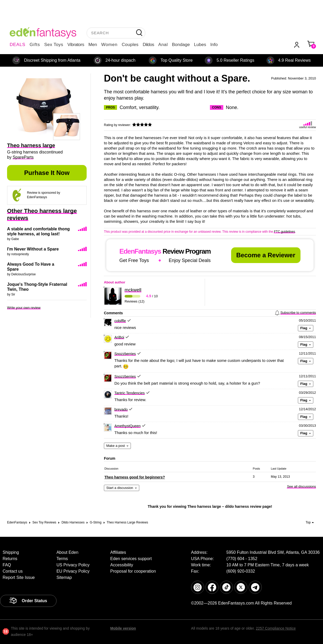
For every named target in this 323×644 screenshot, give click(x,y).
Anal (163, 45)
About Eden (68, 552)
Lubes (200, 45)
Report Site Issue (19, 577)
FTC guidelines (284, 232)
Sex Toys (54, 45)
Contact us (13, 571)
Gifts (35, 45)
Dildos (148, 45)
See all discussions (301, 486)
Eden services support (131, 559)
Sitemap (64, 577)
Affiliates (118, 552)
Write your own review (24, 308)
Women (109, 45)
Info (214, 45)
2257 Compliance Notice (276, 628)
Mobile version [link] (123, 628)
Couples (130, 45)
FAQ (7, 565)
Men (93, 45)
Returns (10, 559)
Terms (62, 559)
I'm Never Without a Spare (33, 249)
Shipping (11, 552)
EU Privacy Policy (73, 571)
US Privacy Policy (73, 565)
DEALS (18, 45)
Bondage (181, 45)
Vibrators (76, 45)
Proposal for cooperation (133, 571)
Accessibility (122, 565)
